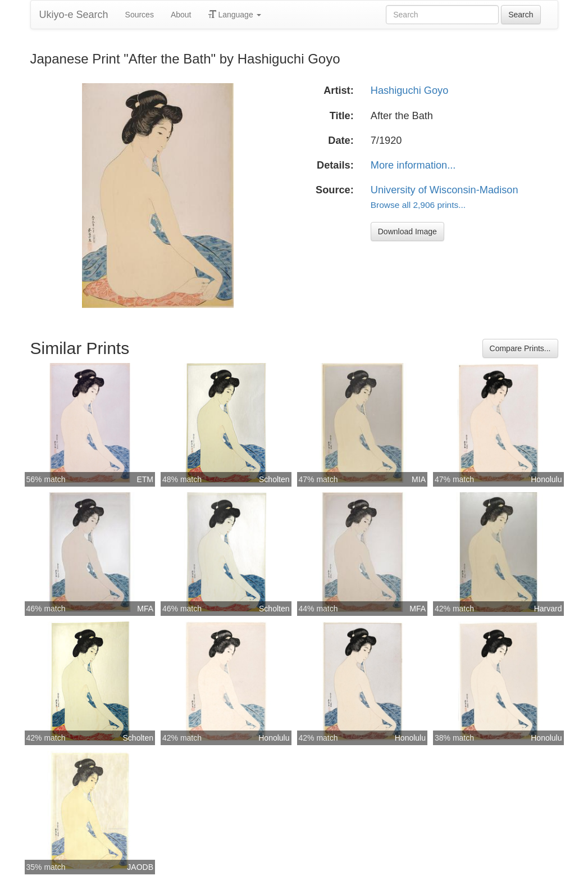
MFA (145, 609)
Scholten (274, 479)
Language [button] (235, 15)
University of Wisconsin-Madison (445, 190)
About (181, 15)
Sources (140, 15)
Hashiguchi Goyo (410, 90)
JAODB (140, 867)
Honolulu (546, 479)
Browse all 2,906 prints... (418, 205)
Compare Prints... (520, 348)
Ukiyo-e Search (74, 15)
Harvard (548, 609)
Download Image (407, 232)
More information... (413, 165)
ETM (145, 479)
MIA (419, 479)
